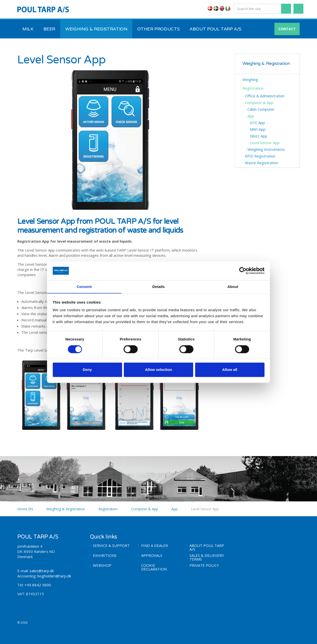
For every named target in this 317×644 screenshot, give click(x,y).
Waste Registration (262, 163)
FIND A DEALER (155, 546)
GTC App (257, 123)
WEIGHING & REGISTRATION (96, 29)
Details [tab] (158, 287)
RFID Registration (260, 156)
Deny (87, 370)
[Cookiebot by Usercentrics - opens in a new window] (243, 271)
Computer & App (259, 103)
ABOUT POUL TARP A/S (215, 29)
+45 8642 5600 (37, 585)
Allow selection (158, 370)
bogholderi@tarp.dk (54, 576)
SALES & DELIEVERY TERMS (207, 557)
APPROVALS (152, 555)
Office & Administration (265, 96)
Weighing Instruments (266, 149)
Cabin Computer (261, 109)
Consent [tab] (84, 287)
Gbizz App (259, 136)
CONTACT (287, 29)
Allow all (230, 370)
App (251, 116)
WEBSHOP (102, 565)
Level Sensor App (265, 143)
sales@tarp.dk (42, 571)
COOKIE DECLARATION (154, 567)
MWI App (258, 129)
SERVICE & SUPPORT (111, 546)
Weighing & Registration (266, 64)
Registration (253, 88)
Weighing (250, 79)
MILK (28, 29)
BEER (49, 29)
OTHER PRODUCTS (158, 29)
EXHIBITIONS (105, 555)
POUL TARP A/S (43, 9)
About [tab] (233, 287)
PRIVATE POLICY (204, 565)
